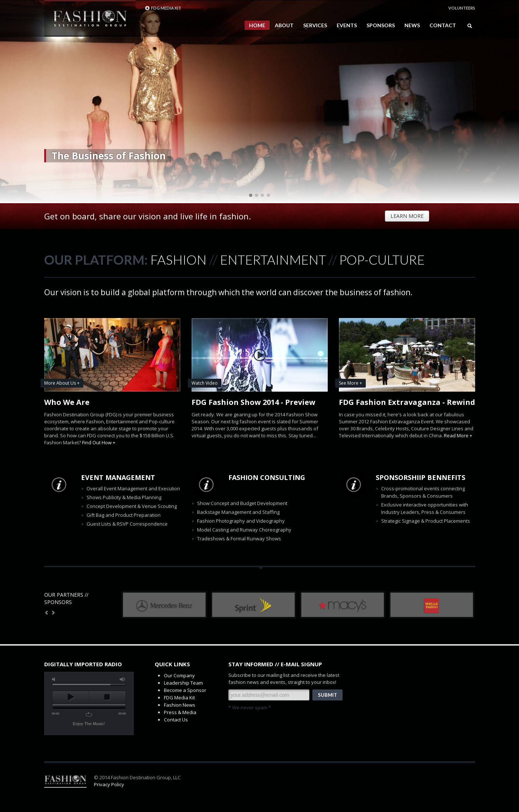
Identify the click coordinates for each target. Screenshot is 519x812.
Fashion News (180, 705)
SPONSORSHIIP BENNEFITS (420, 477)
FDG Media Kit (179, 698)
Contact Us (176, 720)
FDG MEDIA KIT (163, 8)
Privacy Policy (109, 784)
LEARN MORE (407, 216)
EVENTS (345, 25)
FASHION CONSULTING (267, 477)
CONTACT (443, 25)
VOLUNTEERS (462, 8)
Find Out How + (99, 442)
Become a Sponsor (185, 690)
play (71, 697)
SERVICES (313, 25)
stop (107, 697)
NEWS (410, 25)
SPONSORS (381, 25)
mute (55, 679)
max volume (123, 679)
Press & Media (180, 712)
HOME (257, 25)
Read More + (458, 435)
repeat (89, 714)
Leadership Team (183, 683)
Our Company (179, 675)
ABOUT (282, 25)
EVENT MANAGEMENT (118, 477)
